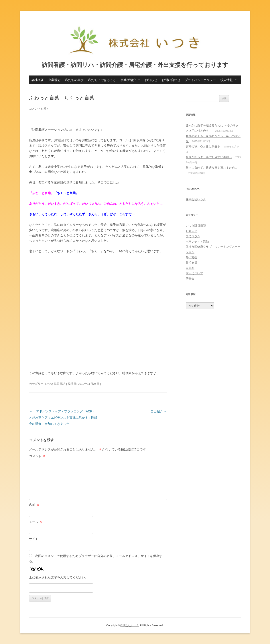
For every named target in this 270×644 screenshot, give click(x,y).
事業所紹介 (130, 80)
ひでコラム (193, 236)
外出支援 (191, 257)
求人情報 (229, 80)
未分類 (190, 268)
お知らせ (151, 80)
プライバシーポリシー (200, 80)
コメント (37, 456)
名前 (34, 505)
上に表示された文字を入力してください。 (59, 577)
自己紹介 (159, 411)
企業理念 (54, 80)
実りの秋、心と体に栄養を (203, 146)
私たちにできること (102, 80)
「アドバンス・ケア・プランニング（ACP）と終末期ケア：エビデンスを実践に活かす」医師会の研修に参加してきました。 (63, 418)
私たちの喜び (74, 80)
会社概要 (37, 80)
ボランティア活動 (197, 242)
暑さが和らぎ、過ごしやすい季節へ (209, 157)
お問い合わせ (171, 80)
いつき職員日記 (55, 384)
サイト (34, 539)
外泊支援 (191, 263)
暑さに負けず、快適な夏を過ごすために (212, 168)
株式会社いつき (196, 199)
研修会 (190, 279)
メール (36, 522)
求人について (194, 273)
